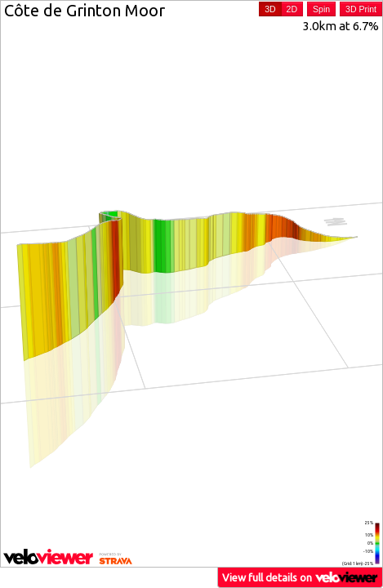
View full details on (301, 577)
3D (270, 9)
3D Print (361, 9)
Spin (321, 9)
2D (292, 9)
